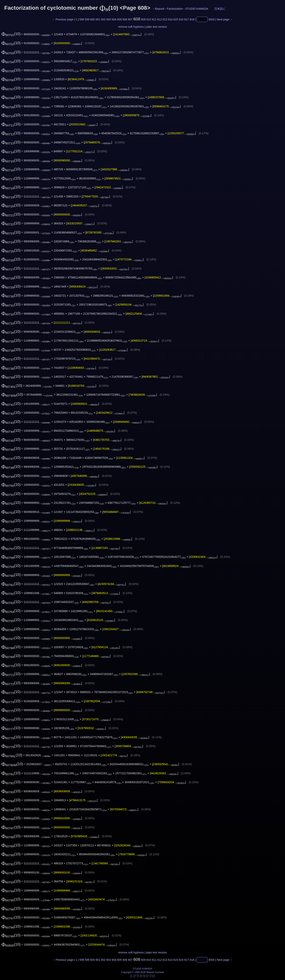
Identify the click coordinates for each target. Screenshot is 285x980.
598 (82, 19)
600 (93, 19)
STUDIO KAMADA (197, 9)
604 (114, 19)
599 (87, 19)
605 (119, 19)
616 (181, 19)
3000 (211, 19)
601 (98, 19)
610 (149, 19)
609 (143, 19)
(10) (11, 34)
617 (187, 19)
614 (170, 19)
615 (176, 19)
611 (154, 19)
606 (125, 19)
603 (109, 19)
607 (130, 19)
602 (103, 19)
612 (159, 19)
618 (192, 19)
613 (165, 19)
